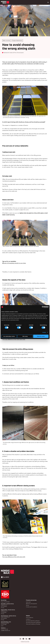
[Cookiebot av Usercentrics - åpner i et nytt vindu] (43, 307)
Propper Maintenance (17, 40)
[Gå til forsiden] (5, 2)
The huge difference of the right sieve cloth (14, 339)
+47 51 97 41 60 (4, 629)
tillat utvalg (25, 336)
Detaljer (44, 332)
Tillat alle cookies (41, 336)
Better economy (7, 40)
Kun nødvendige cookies (9, 336)
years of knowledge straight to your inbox (14, 263)
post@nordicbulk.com (6, 631)
